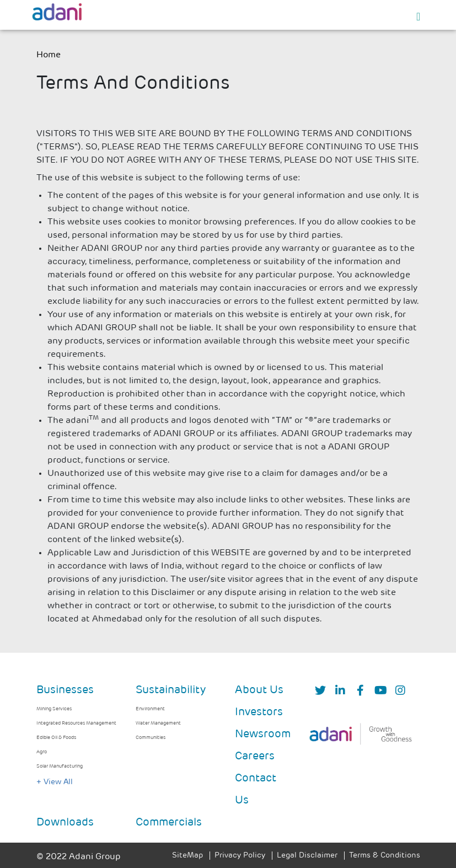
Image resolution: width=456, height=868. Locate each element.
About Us (259, 690)
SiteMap (187, 856)
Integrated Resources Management (76, 723)
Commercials (169, 823)
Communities (151, 738)
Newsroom (263, 735)
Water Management (158, 723)
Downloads (65, 823)
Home (49, 55)
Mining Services (54, 709)
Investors (259, 712)
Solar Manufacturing (60, 766)
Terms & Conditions (385, 856)
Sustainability (171, 690)
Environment (150, 709)
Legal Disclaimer (307, 856)
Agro (42, 752)
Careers (255, 757)
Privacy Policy (240, 856)
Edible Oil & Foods (56, 738)
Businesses (65, 690)
